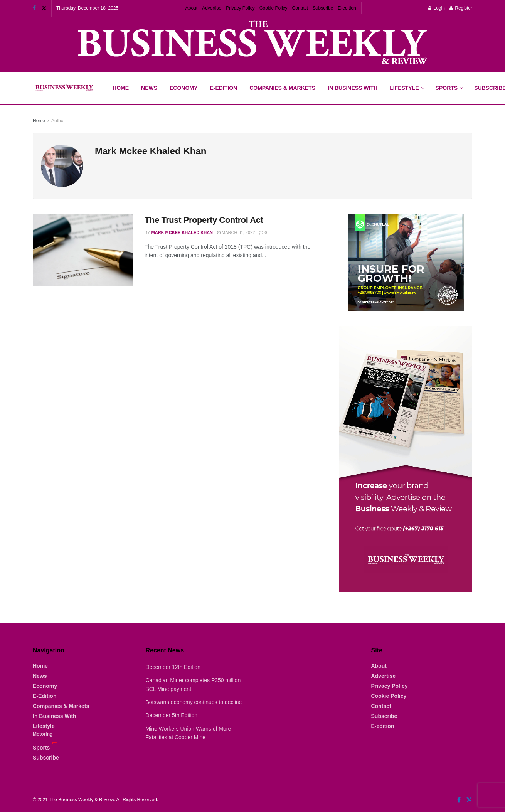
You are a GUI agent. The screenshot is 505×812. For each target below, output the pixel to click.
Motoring (43, 734)
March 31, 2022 (236, 232)
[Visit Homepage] (64, 88)
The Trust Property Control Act (204, 220)
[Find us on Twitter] (469, 800)
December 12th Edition (173, 667)
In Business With (353, 88)
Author (58, 121)
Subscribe (323, 8)
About (191, 8)
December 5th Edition (172, 715)
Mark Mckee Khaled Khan (182, 232)
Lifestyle (404, 88)
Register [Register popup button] (461, 8)
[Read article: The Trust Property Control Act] (83, 250)
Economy (183, 88)
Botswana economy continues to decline (194, 702)
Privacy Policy (240, 8)
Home (121, 88)
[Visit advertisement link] (252, 43)
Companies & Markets (282, 88)
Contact (300, 8)
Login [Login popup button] (437, 8)
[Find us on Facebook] (459, 800)
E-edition (347, 8)
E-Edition (223, 88)
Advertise (212, 8)
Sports (449, 81)
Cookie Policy (274, 8)
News (149, 88)
